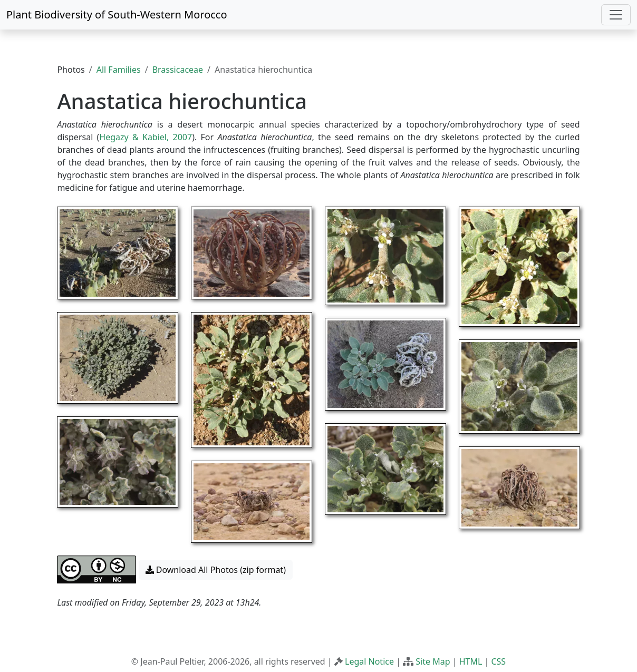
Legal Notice (369, 661)
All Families (119, 70)
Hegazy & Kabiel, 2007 (146, 137)
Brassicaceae (178, 70)
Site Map (433, 661)
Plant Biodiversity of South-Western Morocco (117, 14)
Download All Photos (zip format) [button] (216, 570)
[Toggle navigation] (616, 15)
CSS (498, 661)
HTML (471, 661)
